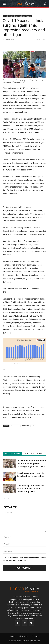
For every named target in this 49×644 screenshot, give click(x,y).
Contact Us (36, 636)
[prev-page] (4, 498)
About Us (13, 636)
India (33, 426)
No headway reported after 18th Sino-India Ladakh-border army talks (31, 489)
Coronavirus (15, 426)
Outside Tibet (8, 16)
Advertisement (24, 636)
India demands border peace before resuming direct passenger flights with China (31, 463)
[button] (45, 4)
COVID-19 (25, 426)
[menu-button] (4, 4)
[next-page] (8, 498)
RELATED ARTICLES (12, 454)
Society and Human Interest (23, 16)
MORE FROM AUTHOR (33, 454)
